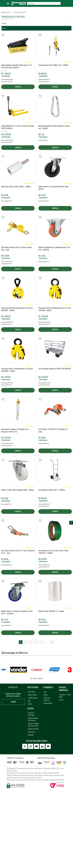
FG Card (61, 700)
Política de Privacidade (31, 714)
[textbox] (44, 3)
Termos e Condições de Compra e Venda (34, 725)
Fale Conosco (32, 732)
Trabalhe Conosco (33, 698)
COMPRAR (18, 87)
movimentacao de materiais (19, 12)
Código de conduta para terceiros (33, 720)
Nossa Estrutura (32, 695)
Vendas (46, 695)
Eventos (30, 704)
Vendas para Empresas (47, 699)
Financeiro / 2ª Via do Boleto (65, 696)
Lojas (45, 692)
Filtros (4, 23)
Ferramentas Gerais (5, 12)
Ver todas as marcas (37, 679)
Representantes (48, 704)
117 (53, 643)
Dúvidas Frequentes (33, 729)
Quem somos (32, 692)
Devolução (31, 735)
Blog (29, 701)
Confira (13, 702)
